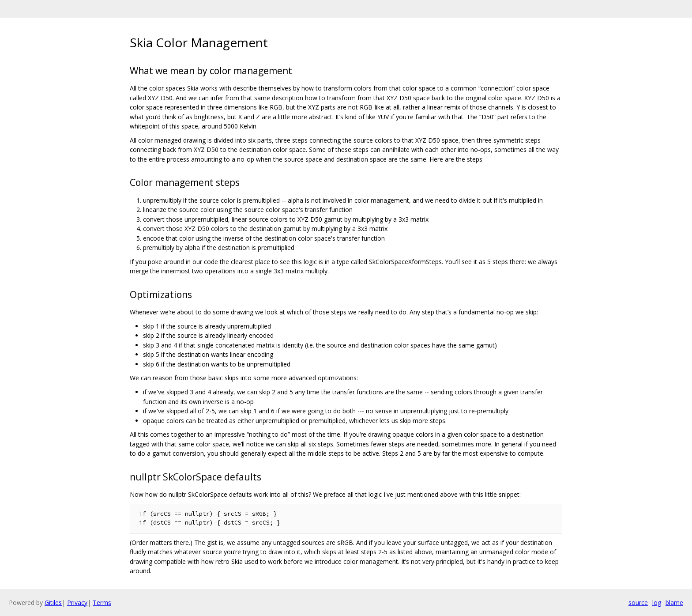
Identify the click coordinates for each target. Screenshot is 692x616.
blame (674, 603)
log (657, 603)
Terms (102, 603)
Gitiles (53, 603)
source (638, 603)
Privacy (77, 603)
